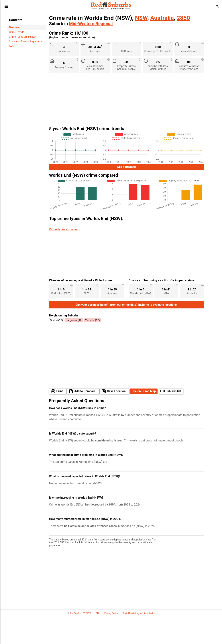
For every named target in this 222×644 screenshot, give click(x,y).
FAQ (11, 46)
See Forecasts (127, 167)
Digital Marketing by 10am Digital (139, 640)
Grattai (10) (57, 347)
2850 (183, 18)
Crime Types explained (64, 229)
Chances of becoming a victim (26, 41)
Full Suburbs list (171, 418)
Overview (14, 27)
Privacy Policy (111, 640)
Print (60, 418)
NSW (141, 18)
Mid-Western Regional (91, 24)
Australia (162, 18)
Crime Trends (17, 32)
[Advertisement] (127, 101)
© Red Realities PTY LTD (79, 640)
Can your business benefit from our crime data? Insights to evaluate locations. (126, 332)
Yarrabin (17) (92, 347)
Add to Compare (85, 418)
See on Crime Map (144, 418)
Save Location (116, 418)
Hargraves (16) (74, 347)
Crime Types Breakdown (23, 37)
